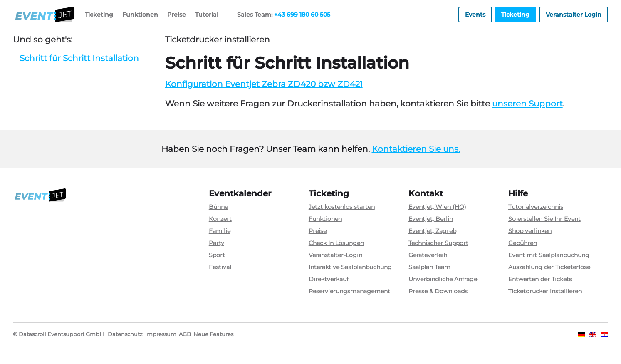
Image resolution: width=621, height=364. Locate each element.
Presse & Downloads (438, 291)
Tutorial (207, 15)
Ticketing (99, 15)
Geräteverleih (428, 255)
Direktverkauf (329, 279)
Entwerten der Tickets (540, 279)
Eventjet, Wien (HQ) (437, 207)
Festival (220, 267)
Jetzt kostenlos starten (342, 207)
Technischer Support (438, 243)
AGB (185, 334)
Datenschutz (125, 334)
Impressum (161, 334)
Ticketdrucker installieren (545, 291)
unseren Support (527, 104)
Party (216, 243)
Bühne (218, 207)
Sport (217, 255)
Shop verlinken (530, 231)
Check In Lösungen (336, 243)
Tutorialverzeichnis (536, 207)
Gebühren (523, 243)
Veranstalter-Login (335, 255)
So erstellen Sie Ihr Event (544, 219)
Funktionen (140, 15)
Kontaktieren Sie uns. (416, 149)
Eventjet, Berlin (431, 219)
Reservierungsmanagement (349, 291)
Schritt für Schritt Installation (79, 58)
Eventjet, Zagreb (432, 231)
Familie (220, 231)
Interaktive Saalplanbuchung (350, 267)
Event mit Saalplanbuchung (549, 255)
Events (475, 15)
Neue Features (213, 334)
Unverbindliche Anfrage (443, 279)
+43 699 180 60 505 (302, 15)
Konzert (220, 219)
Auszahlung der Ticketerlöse (549, 267)
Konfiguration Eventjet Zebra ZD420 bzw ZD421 (264, 84)
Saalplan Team (429, 267)
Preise (177, 15)
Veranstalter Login (574, 15)
